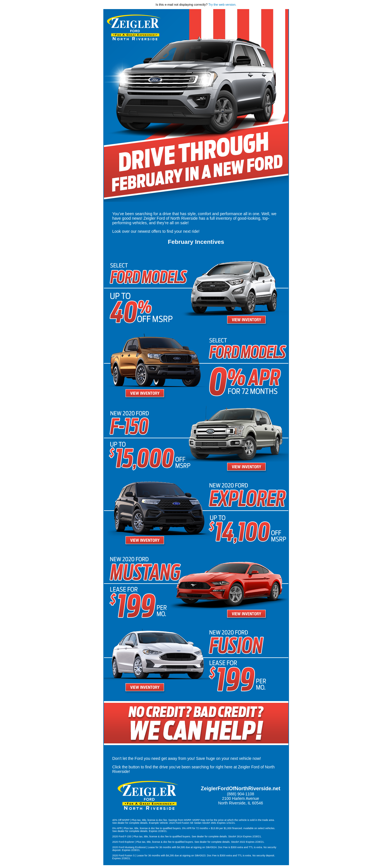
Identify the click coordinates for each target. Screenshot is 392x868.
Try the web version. (222, 5)
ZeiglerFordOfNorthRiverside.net (240, 789)
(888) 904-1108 (241, 794)
